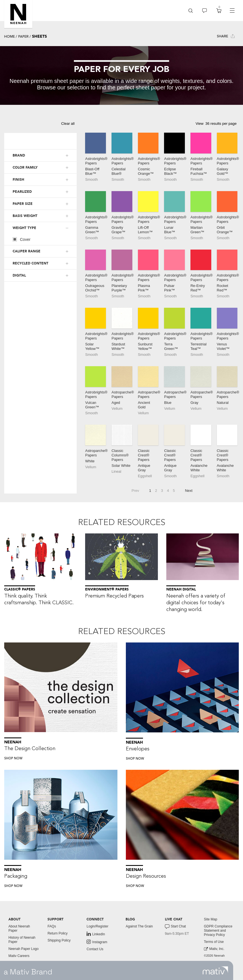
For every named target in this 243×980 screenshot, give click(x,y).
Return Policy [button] (57, 933)
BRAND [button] (19, 155)
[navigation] (232, 11)
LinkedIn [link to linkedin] (96, 934)
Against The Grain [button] (139, 926)
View (199, 124)
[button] (18, 14)
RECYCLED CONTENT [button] (30, 263)
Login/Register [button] (97, 926)
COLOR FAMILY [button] (25, 168)
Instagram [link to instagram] (97, 942)
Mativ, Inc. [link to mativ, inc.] (214, 949)
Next (189, 491)
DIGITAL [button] (19, 275)
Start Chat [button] (175, 927)
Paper (23, 37)
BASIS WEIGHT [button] (25, 216)
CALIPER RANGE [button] (27, 251)
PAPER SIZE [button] (23, 204)
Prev (135, 491)
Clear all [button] (68, 124)
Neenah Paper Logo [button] (23, 949)
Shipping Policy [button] (59, 940)
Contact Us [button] (95, 949)
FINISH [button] (18, 180)
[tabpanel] (122, 75)
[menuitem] (191, 11)
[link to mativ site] (215, 970)
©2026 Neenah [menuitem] (214, 956)
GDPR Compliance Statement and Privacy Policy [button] (218, 931)
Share (226, 36)
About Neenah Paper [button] (19, 928)
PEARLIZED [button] (22, 192)
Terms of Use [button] (214, 942)
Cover (21, 239)
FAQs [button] (52, 926)
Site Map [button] (211, 919)
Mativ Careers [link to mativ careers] (19, 956)
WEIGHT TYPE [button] (24, 228)
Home (10, 37)
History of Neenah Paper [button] (22, 940)
